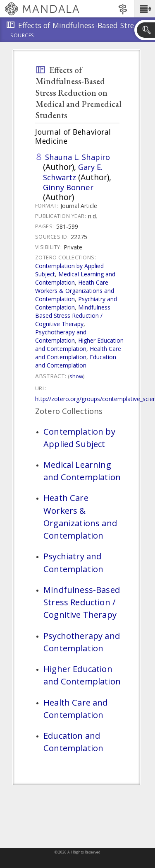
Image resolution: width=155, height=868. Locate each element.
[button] (144, 9)
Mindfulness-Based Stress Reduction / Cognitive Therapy (74, 316)
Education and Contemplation (76, 361)
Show (76, 376)
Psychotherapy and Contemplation (61, 336)
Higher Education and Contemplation (79, 345)
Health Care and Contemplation (78, 353)
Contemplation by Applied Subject (79, 438)
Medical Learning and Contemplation (75, 278)
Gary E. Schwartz (73, 172)
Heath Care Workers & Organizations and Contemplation (75, 291)
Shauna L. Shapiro (77, 157)
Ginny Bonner (68, 187)
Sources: (23, 36)
